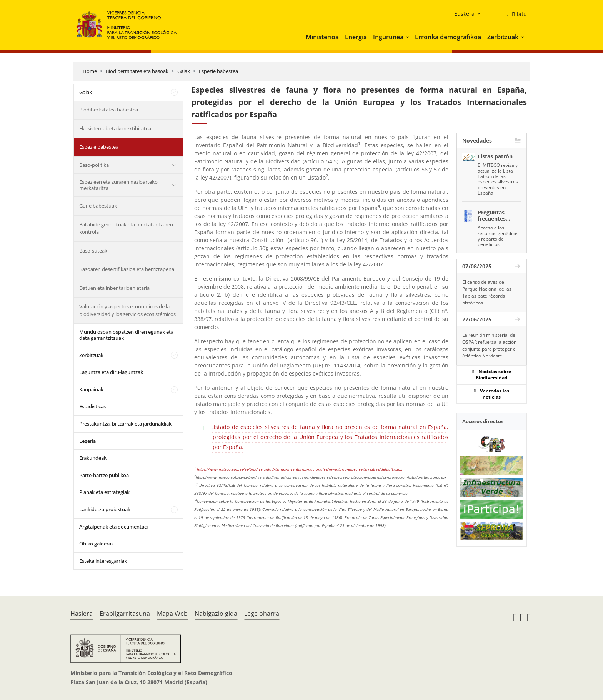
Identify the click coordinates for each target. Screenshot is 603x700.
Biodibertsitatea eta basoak (137, 71)
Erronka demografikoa (448, 37)
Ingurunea (388, 37)
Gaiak (184, 71)
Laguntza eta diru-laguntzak (111, 372)
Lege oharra (262, 614)
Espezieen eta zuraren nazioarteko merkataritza (118, 185)
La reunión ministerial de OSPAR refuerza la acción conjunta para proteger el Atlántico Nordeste (490, 345)
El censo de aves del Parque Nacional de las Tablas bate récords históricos (487, 292)
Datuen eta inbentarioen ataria (114, 288)
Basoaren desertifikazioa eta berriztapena (127, 269)
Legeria (87, 441)
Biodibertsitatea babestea (109, 110)
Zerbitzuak (503, 37)
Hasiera (82, 614)
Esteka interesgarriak (103, 561)
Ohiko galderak (97, 544)
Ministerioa (322, 37)
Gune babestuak (98, 206)
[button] (408, 37)
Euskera (464, 14)
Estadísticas (92, 406)
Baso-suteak (93, 251)
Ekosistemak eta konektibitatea (115, 128)
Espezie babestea (218, 71)
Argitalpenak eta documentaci (113, 527)
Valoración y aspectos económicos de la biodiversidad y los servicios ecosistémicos (127, 310)
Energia (356, 37)
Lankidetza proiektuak (105, 509)
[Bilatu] (514, 14)
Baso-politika (94, 165)
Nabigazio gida (216, 614)
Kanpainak (91, 389)
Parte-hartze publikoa (104, 475)
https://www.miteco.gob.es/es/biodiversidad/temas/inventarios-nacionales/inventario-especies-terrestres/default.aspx (300, 469)
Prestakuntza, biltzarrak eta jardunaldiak (125, 424)
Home (90, 71)
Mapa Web (172, 614)
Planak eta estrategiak (104, 492)
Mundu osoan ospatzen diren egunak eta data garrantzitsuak (126, 335)
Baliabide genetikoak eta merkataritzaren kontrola (126, 228)
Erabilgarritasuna (125, 614)
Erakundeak (93, 458)
